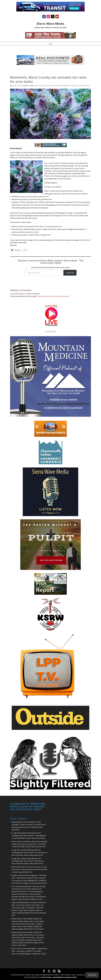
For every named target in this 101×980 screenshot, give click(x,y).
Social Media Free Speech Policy (65, 977)
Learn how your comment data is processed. (53, 296)
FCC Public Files (50, 332)
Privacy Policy (46, 977)
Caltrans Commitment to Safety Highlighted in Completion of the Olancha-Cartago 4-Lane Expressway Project (29, 880)
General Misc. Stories (44, 85)
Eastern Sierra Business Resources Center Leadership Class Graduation (29, 827)
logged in (23, 294)
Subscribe (70, 273)
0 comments (85, 85)
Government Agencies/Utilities (66, 85)
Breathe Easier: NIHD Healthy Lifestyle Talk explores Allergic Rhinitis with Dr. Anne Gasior (28, 942)
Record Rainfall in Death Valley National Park (30, 838)
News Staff (17, 85)
